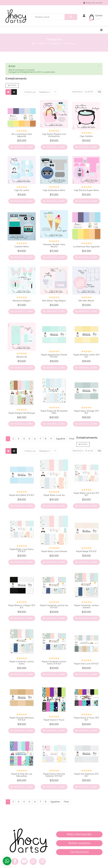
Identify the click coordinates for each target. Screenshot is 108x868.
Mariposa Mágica (22, 301)
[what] (33, 861)
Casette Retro (22, 247)
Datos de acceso (93, 3)
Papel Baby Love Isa (54, 495)
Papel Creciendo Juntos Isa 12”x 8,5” (54, 607)
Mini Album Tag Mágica (54, 301)
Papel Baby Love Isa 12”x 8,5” (86, 494)
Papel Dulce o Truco (54, 720)
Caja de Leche (22, 190)
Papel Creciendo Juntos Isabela (86, 607)
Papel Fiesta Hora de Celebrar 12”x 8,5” (54, 775)
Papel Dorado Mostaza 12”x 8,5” (22, 719)
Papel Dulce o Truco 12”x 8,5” (86, 719)
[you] (24, 861)
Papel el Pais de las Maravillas (22, 775)
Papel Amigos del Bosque (22, 413)
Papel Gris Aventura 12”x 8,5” (86, 775)
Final (72, 439)
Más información (79, 834)
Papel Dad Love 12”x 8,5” (86, 664)
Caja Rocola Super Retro (86, 190)
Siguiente (61, 439)
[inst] (42, 861)
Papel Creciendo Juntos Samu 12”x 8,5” (54, 663)
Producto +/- (45, 92)
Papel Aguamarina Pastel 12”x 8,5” (54, 356)
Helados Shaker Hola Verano (54, 246)
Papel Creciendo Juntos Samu (22, 663)
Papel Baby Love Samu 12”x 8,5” (22, 550)
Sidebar (12, 85)
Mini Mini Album (86, 301)
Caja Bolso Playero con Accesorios (54, 135)
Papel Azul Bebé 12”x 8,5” (22, 495)
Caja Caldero (86, 136)
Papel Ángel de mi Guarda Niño (54, 412)
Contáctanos (79, 852)
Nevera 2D (22, 357)
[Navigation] (101, 30)
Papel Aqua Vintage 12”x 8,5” (86, 412)
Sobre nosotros (79, 843)
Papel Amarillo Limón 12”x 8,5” (86, 356)
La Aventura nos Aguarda (86, 247)
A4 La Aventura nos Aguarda (22, 135)
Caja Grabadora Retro (54, 190)
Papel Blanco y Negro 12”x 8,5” (22, 607)
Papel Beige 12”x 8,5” (86, 551)
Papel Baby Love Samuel (54, 551)
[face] (15, 861)
